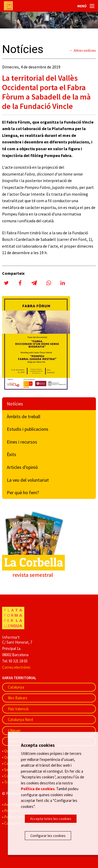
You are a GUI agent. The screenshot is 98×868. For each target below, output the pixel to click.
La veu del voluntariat (28, 480)
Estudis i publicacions (28, 429)
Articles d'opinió (22, 467)
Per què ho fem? (23, 493)
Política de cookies (38, 789)
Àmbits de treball (24, 416)
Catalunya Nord (20, 720)
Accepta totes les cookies (51, 819)
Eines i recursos (22, 442)
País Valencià (18, 709)
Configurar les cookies (48, 836)
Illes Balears (18, 698)
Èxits (11, 454)
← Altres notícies (83, 50)
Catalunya (16, 687)
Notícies (15, 404)
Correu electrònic (16, 667)
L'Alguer (14, 730)
